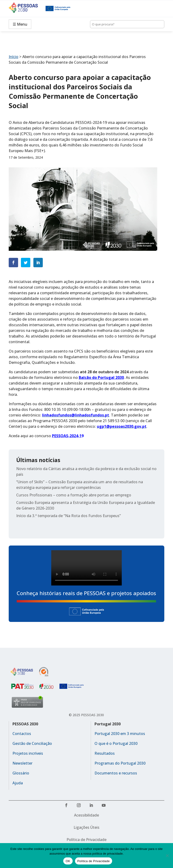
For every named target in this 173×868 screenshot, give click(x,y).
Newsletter (22, 763)
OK (68, 861)
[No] (167, 856)
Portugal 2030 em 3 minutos (120, 734)
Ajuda (18, 783)
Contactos (22, 734)
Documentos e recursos (116, 773)
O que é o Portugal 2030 (116, 743)
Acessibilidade (86, 815)
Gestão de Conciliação (32, 743)
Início (14, 57)
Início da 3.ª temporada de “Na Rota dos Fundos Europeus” (69, 516)
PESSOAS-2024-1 (67, 436)
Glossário (21, 773)
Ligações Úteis (86, 827)
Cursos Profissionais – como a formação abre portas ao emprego (74, 495)
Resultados (105, 753)
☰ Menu (20, 24)
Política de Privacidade (86, 840)
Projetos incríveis (28, 753)
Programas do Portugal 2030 (120, 763)
